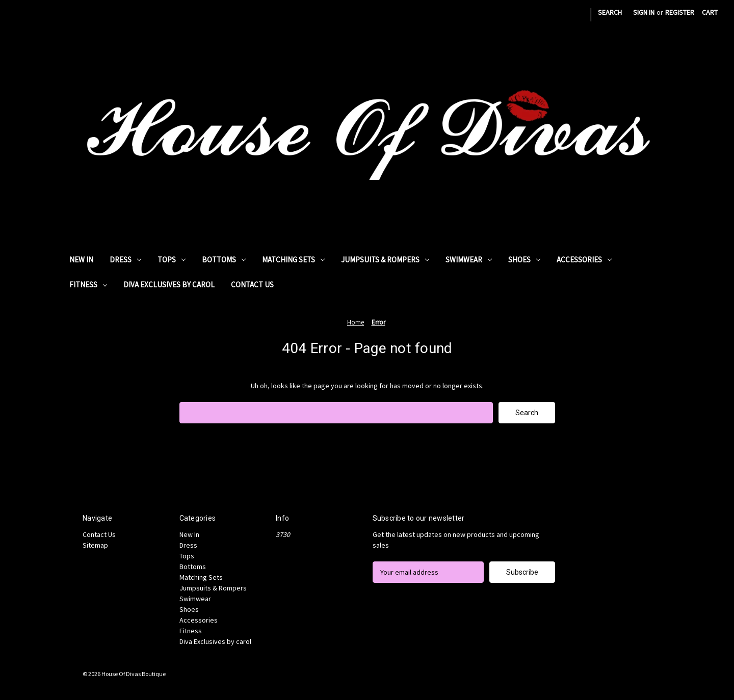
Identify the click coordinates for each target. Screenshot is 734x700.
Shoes (524, 260)
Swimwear (469, 260)
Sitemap (95, 545)
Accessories (584, 260)
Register (680, 12)
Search (610, 12)
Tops (172, 260)
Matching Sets (293, 260)
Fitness (88, 285)
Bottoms (224, 260)
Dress (125, 260)
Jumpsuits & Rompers (385, 260)
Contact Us (252, 285)
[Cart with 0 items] (710, 12)
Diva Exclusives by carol (169, 285)
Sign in (644, 12)
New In (81, 260)
